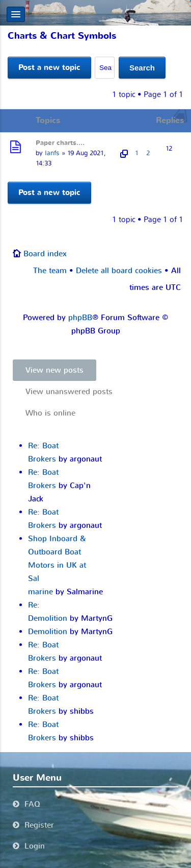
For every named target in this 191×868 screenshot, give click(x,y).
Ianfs (52, 153)
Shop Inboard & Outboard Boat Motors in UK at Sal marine (57, 565)
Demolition (48, 632)
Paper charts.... (60, 143)
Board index (45, 254)
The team (50, 271)
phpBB (80, 318)
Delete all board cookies (119, 271)
